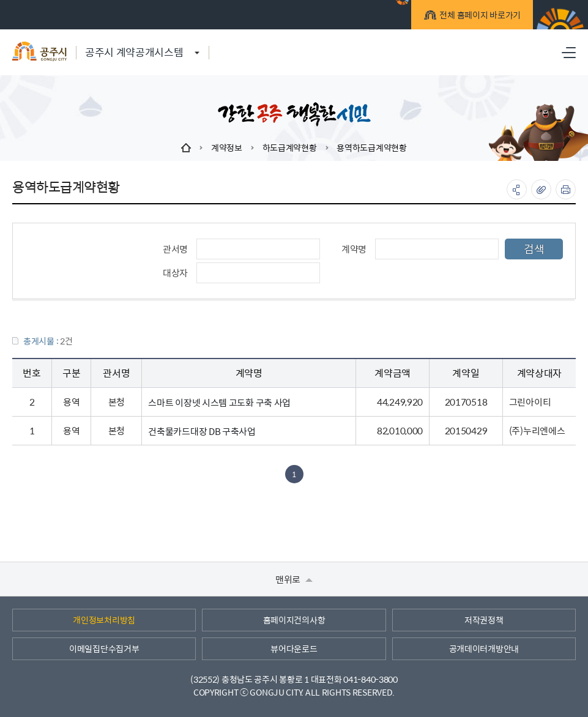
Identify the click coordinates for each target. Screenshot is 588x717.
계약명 (354, 249)
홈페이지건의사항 (294, 620)
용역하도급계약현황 (371, 147)
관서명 (175, 249)
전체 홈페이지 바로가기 (478, 17)
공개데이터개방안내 (484, 648)
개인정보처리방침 (104, 620)
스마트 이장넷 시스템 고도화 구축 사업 (219, 402)
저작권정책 (484, 620)
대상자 (175, 273)
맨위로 (294, 579)
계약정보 (227, 147)
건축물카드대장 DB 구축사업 (202, 431)
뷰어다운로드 (294, 648)
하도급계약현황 (290, 147)
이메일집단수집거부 (104, 648)
